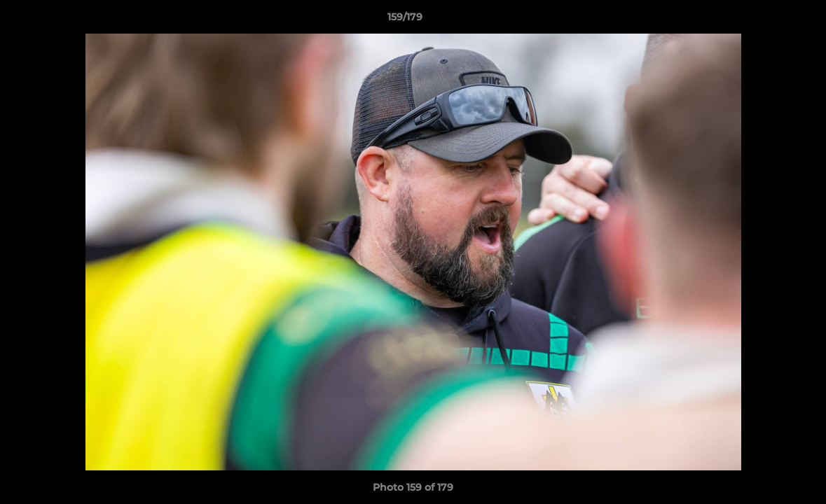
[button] (767, 20)
